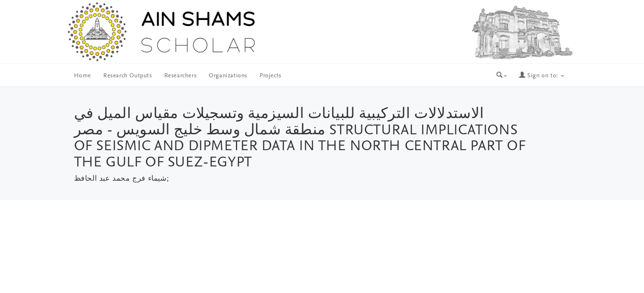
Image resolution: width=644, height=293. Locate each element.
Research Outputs (128, 76)
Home (83, 76)
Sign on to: (541, 76)
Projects (271, 76)
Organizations (228, 76)
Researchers (181, 76)
